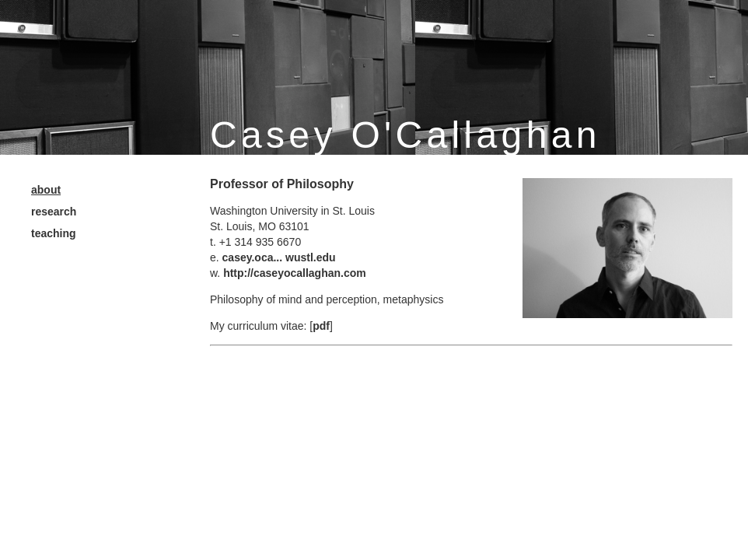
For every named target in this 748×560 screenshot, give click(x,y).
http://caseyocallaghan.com (295, 273)
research (54, 212)
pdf (321, 326)
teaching (54, 233)
